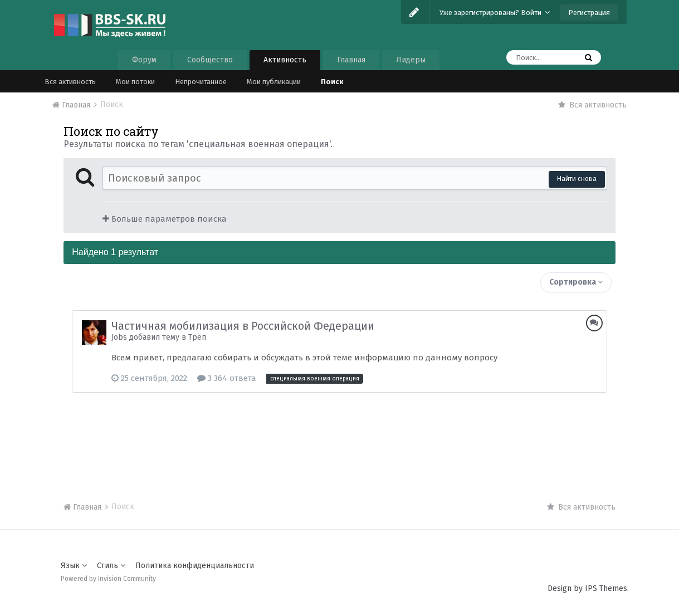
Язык (74, 566)
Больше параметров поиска (165, 219)
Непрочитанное (201, 82)
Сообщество (210, 60)
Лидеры (411, 60)
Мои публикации (274, 82)
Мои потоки (135, 82)
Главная (351, 60)
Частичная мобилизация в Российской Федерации (243, 326)
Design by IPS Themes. (588, 588)
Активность (285, 60)
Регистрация (589, 13)
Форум (144, 60)
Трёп (197, 337)
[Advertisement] (339, 437)
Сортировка (576, 282)
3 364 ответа (227, 378)
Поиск (332, 82)
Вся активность (70, 82)
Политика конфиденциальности (195, 566)
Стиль (111, 566)
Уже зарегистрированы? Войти (495, 13)
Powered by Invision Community (108, 579)
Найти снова (577, 179)
